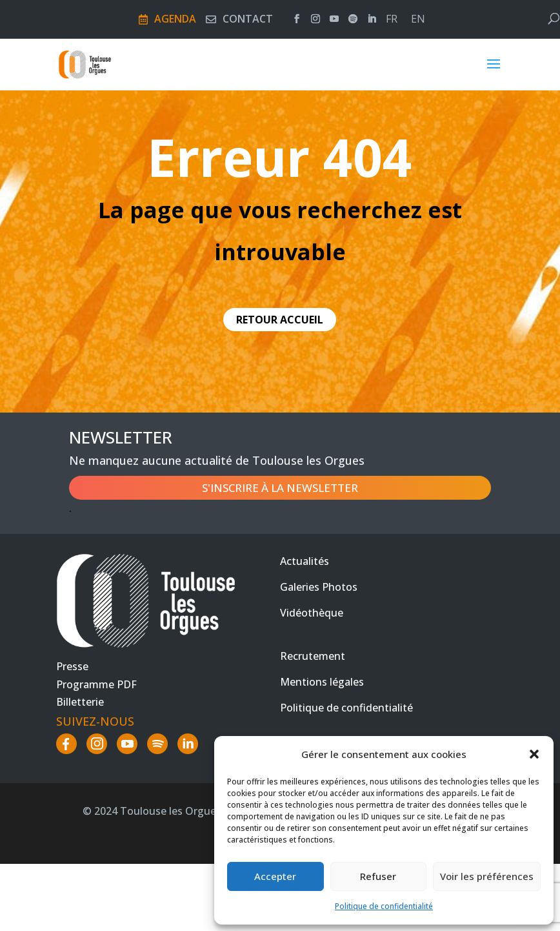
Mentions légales (322, 682)
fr (392, 20)
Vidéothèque (312, 613)
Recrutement (313, 656)
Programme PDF (96, 684)
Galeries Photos (319, 587)
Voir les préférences (487, 876)
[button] (534, 754)
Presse (72, 666)
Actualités (305, 561)
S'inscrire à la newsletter (280, 488)
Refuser (378, 876)
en (418, 20)
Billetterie (80, 702)
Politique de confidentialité (384, 906)
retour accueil (280, 320)
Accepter (275, 876)
